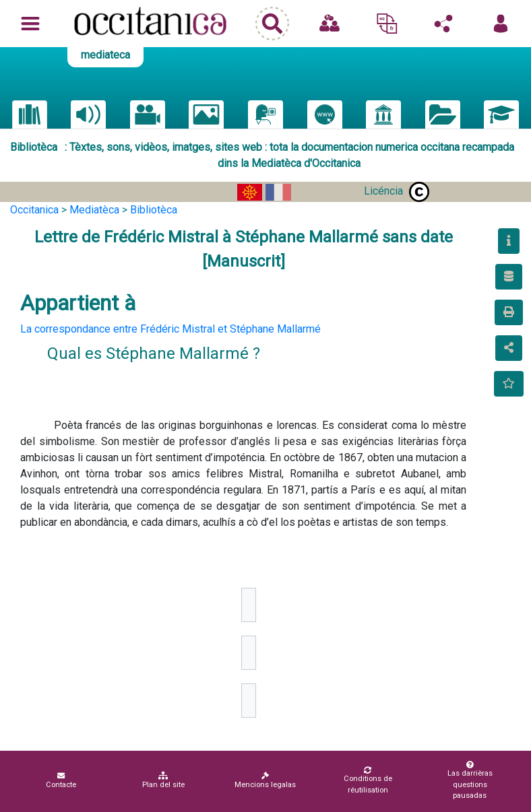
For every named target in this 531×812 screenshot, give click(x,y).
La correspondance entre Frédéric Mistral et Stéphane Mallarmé (170, 329)
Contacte (61, 780)
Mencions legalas (265, 780)
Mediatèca (94, 210)
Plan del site (163, 780)
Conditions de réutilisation (367, 780)
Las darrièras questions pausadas (470, 781)
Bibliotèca (154, 210)
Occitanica (34, 210)
